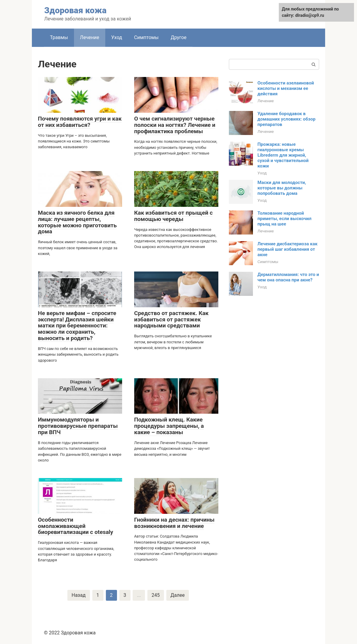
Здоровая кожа (75, 10)
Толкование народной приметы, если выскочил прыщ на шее (285, 219)
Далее (178, 595)
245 (156, 595)
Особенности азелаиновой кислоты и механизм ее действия (286, 88)
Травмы (59, 37)
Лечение (90, 37)
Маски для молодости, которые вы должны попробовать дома (282, 188)
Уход (117, 37)
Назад (79, 595)
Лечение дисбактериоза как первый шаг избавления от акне (288, 249)
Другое (178, 37)
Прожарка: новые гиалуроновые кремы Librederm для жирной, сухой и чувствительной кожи (283, 155)
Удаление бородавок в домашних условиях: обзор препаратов (286, 119)
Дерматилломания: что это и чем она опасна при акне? (288, 277)
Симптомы (146, 37)
